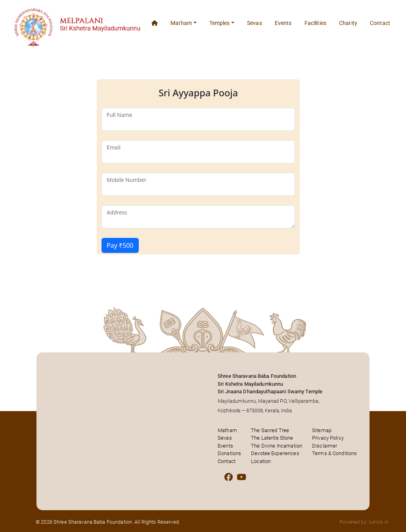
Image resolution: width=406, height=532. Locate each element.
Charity (348, 23)
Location (261, 461)
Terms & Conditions (334, 453)
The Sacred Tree (270, 430)
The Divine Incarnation (277, 446)
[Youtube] (241, 477)
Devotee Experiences (275, 453)
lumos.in (379, 522)
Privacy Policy (328, 438)
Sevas (255, 23)
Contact (380, 23)
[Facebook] (229, 477)
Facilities (315, 23)
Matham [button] (181, 23)
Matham (227, 430)
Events (283, 23)
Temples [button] (220, 23)
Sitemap (322, 430)
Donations (229, 453)
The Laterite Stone (272, 438)
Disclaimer (325, 446)
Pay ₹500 (120, 245)
